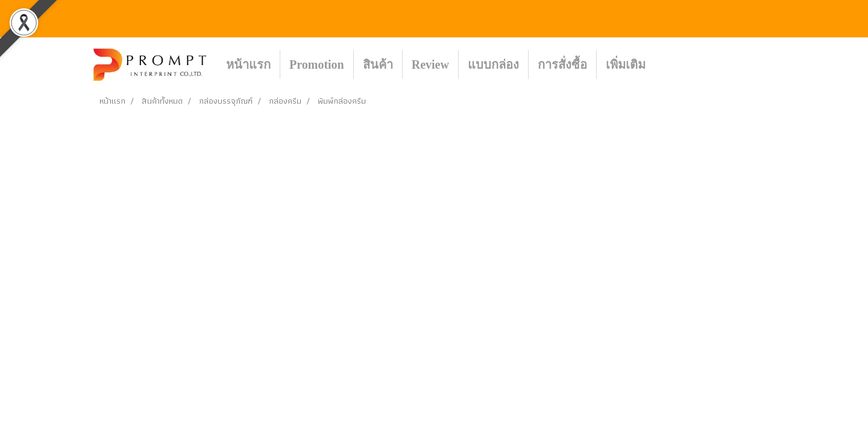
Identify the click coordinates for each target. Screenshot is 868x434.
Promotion (317, 64)
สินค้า (378, 64)
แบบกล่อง (493, 64)
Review (430, 64)
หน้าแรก (248, 64)
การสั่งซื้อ (562, 64)
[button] (673, 64)
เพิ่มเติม (626, 64)
